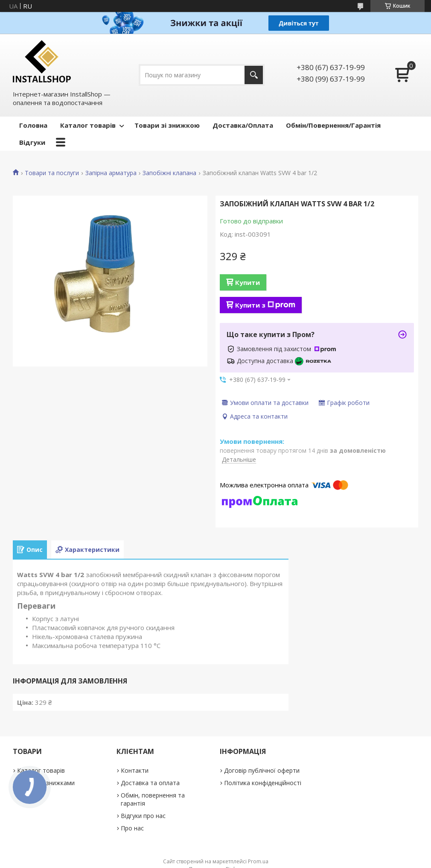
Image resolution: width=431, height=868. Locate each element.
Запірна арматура (111, 173)
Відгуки (32, 142)
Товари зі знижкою (167, 125)
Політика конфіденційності (263, 783)
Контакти (135, 770)
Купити (248, 282)
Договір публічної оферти (262, 770)
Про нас (132, 828)
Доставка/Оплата (243, 125)
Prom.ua (258, 861)
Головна (33, 125)
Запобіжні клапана (169, 173)
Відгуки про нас (143, 816)
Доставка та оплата (150, 783)
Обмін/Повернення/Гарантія (333, 125)
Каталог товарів (88, 125)
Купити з (265, 305)
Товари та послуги (52, 173)
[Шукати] (254, 75)
